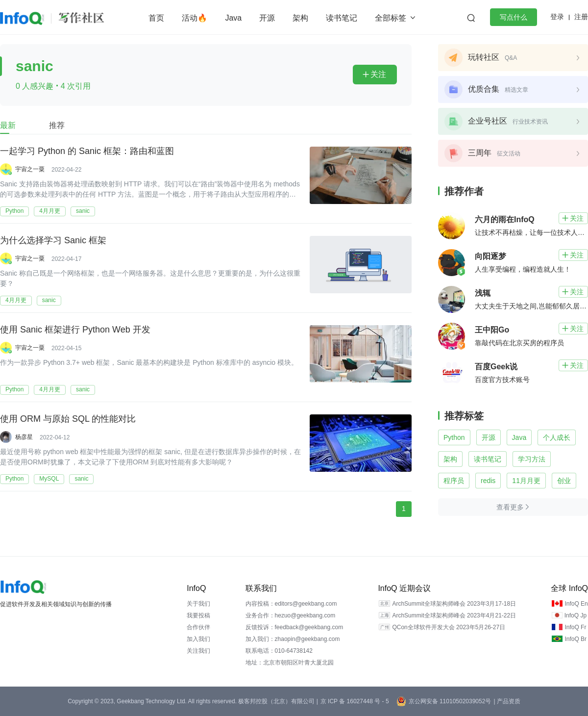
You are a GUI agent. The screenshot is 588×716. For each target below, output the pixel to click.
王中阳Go (492, 330)
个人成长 (557, 437)
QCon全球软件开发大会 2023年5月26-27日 (449, 627)
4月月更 (50, 211)
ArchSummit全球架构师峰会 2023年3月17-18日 (454, 604)
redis (488, 481)
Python (14, 211)
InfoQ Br (576, 639)
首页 (156, 18)
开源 (267, 18)
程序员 (454, 481)
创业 (564, 481)
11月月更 (526, 481)
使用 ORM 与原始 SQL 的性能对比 (68, 419)
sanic (83, 211)
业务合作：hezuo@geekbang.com (291, 615)
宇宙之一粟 (30, 169)
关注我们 (198, 651)
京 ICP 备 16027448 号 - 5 (355, 701)
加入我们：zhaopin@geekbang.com (293, 639)
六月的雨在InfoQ (505, 219)
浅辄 (483, 293)
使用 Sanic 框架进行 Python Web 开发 (75, 330)
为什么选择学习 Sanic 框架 (53, 241)
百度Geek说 (496, 367)
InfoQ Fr (575, 627)
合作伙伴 (198, 627)
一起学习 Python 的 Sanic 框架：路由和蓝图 (87, 152)
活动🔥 (195, 18)
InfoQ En (576, 604)
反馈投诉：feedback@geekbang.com (294, 627)
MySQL (49, 479)
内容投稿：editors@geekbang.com (291, 604)
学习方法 (532, 459)
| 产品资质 (507, 701)
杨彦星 (24, 437)
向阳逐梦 (490, 256)
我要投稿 (198, 615)
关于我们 (198, 604)
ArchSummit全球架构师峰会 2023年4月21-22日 (454, 615)
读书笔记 (342, 18)
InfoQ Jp (576, 615)
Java (233, 18)
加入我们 (198, 639)
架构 (300, 18)
